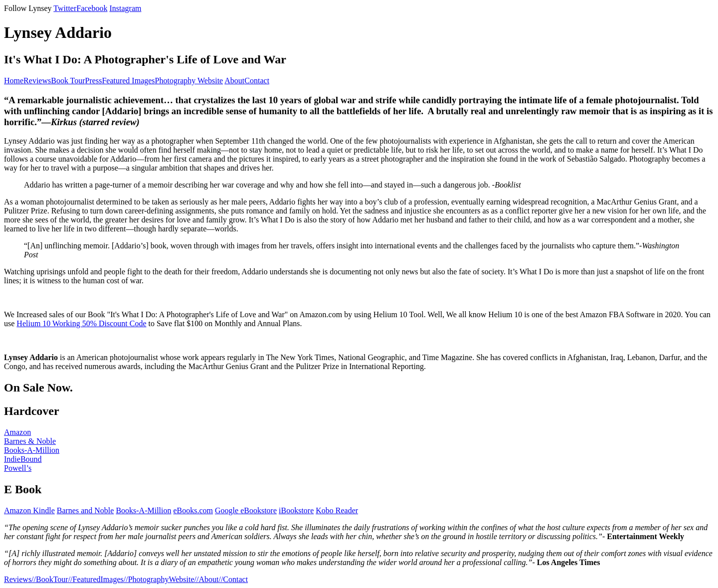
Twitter (65, 8)
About (234, 81)
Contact (257, 81)
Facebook (92, 8)
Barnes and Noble (86, 510)
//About (207, 579)
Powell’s (18, 468)
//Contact (233, 579)
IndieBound (23, 459)
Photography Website (189, 81)
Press (94, 81)
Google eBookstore (246, 510)
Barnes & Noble (30, 441)
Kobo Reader (337, 510)
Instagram (125, 8)
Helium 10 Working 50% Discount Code (81, 323)
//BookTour (50, 579)
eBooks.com (193, 510)
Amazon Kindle (29, 510)
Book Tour (68, 81)
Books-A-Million (32, 450)
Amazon (17, 432)
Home (14, 81)
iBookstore (296, 510)
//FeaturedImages (96, 579)
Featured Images (128, 81)
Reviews (37, 81)
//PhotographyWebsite (159, 579)
